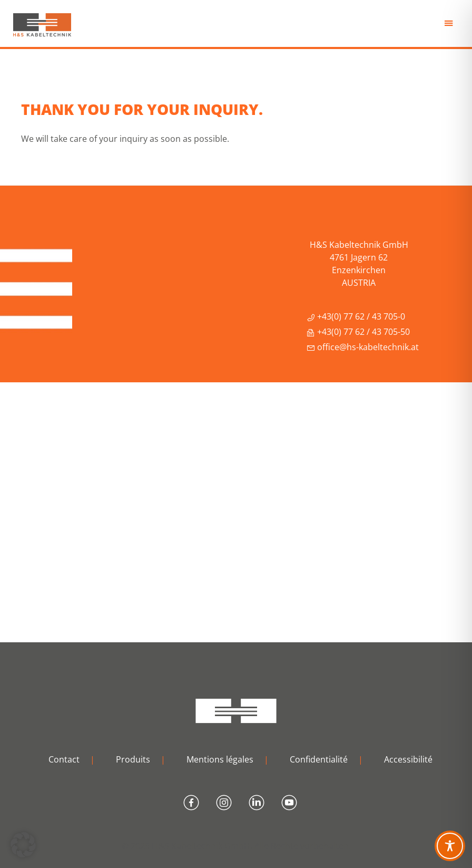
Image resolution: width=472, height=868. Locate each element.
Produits (133, 759)
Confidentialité (319, 759)
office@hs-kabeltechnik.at (363, 347)
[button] (23, 845)
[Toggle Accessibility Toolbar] (450, 846)
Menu (450, 26)
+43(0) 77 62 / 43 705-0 (356, 316)
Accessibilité (408, 759)
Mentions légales (220, 759)
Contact (64, 759)
